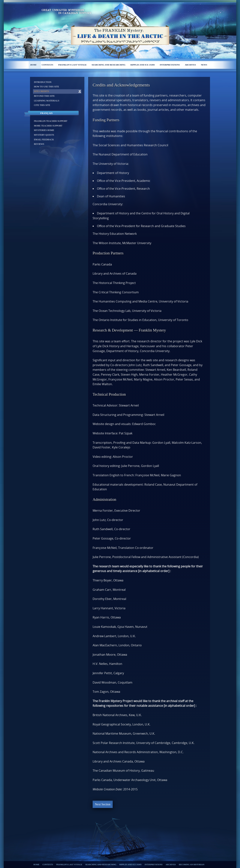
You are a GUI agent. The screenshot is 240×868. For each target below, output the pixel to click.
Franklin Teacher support (51, 121)
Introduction (43, 82)
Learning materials (47, 101)
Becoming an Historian (192, 864)
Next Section (103, 804)
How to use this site (46, 87)
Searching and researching (109, 65)
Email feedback (44, 140)
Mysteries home (44, 130)
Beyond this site (44, 96)
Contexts (47, 65)
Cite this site (42, 105)
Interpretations (170, 65)
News (204, 65)
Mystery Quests (44, 135)
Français (46, 113)
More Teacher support (48, 126)
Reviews (39, 144)
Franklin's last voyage (72, 65)
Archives (190, 65)
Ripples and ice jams (143, 65)
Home (33, 65)
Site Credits (41, 91)
